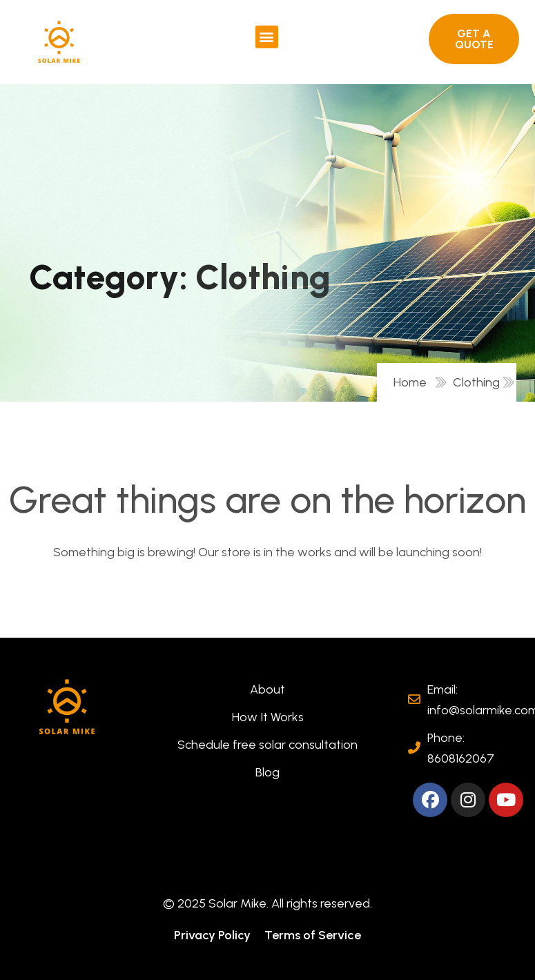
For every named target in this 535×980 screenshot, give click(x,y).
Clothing (476, 382)
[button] (267, 37)
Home (413, 382)
